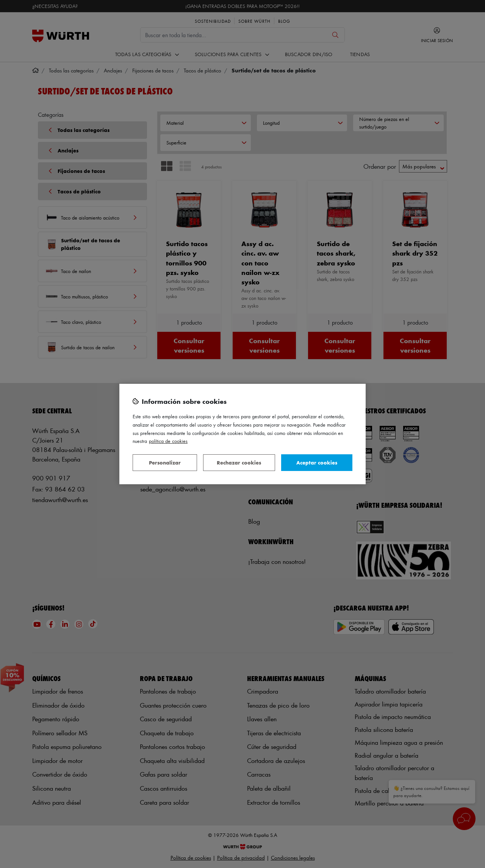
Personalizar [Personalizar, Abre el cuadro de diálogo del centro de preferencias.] (165, 462)
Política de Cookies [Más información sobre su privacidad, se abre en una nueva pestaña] (168, 441)
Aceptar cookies (317, 462)
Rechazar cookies (239, 462)
